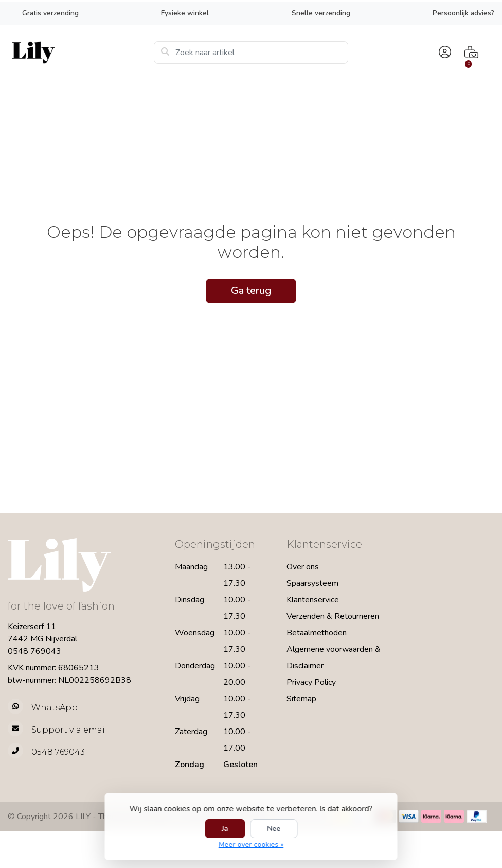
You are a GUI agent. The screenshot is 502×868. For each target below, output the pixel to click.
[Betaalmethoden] (409, 816)
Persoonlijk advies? (463, 13)
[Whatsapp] (84, 708)
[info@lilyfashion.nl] (84, 730)
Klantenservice (313, 600)
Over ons (303, 567)
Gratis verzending (50, 13)
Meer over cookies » (251, 845)
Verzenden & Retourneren (333, 616)
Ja (225, 829)
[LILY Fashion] (81, 53)
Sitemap (301, 699)
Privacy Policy (311, 682)
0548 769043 (34, 651)
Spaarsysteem (312, 583)
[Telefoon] (84, 752)
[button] (443, 53)
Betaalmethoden (317, 633)
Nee (274, 829)
